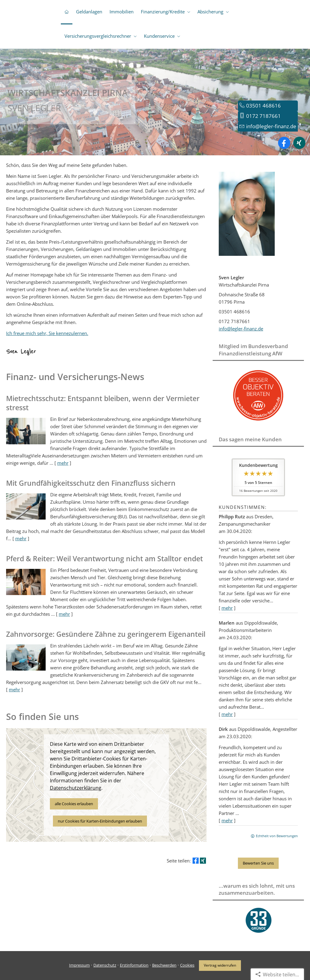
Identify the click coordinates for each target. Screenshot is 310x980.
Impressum (79, 965)
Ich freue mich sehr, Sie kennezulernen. (47, 333)
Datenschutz (105, 965)
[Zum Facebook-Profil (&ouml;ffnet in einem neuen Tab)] (284, 143)
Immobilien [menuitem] (122, 12)
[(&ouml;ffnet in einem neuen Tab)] (258, 422)
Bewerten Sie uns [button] (258, 863)
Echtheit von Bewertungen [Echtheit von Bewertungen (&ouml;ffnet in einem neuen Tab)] (277, 836)
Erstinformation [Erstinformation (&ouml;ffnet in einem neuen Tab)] (134, 965)
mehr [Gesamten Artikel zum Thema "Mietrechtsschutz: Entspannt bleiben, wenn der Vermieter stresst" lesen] (63, 463)
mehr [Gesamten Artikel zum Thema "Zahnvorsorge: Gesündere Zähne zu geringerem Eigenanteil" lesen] (14, 689)
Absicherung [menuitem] (210, 12)
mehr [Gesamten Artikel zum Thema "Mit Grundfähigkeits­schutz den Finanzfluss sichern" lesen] (21, 538)
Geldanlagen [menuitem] (89, 12)
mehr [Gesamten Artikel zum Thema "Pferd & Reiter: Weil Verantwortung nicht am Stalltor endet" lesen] (64, 614)
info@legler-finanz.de (271, 126)
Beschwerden (164, 965)
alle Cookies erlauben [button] (74, 804)
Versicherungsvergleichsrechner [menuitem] (98, 36)
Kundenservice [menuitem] (159, 36)
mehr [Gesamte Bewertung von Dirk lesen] (227, 820)
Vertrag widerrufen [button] (220, 965)
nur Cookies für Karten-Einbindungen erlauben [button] (100, 821)
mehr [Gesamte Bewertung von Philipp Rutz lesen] (227, 608)
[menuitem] (67, 12)
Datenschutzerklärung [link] (76, 788)
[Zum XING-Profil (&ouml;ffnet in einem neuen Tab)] (299, 143)
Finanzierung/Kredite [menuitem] (163, 12)
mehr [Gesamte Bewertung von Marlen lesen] (227, 714)
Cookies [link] (187, 965)
